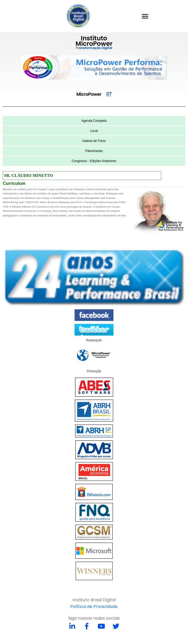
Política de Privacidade (94, 607)
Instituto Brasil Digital (94, 600)
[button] (145, 16)
